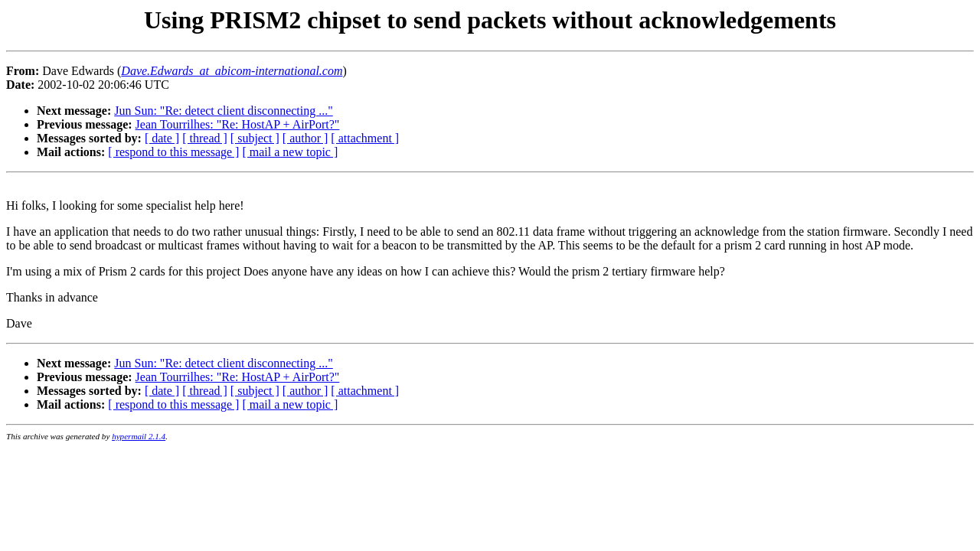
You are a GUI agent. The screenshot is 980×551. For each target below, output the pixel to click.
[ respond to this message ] (173, 152)
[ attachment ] (365, 138)
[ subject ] (255, 138)
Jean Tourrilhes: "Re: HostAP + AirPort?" (238, 124)
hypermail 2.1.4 (139, 436)
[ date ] (162, 138)
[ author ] (305, 138)
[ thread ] (205, 138)
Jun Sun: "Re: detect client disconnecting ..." (223, 111)
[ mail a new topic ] (290, 152)
